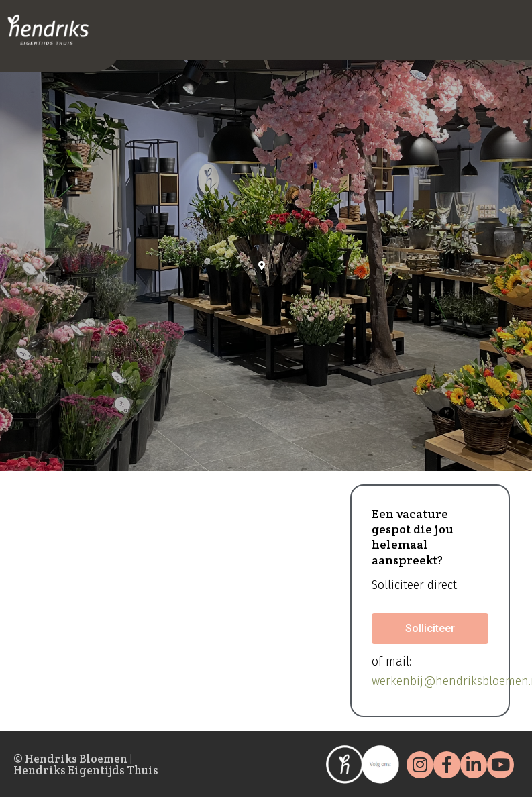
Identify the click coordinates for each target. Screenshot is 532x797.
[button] (430, 629)
